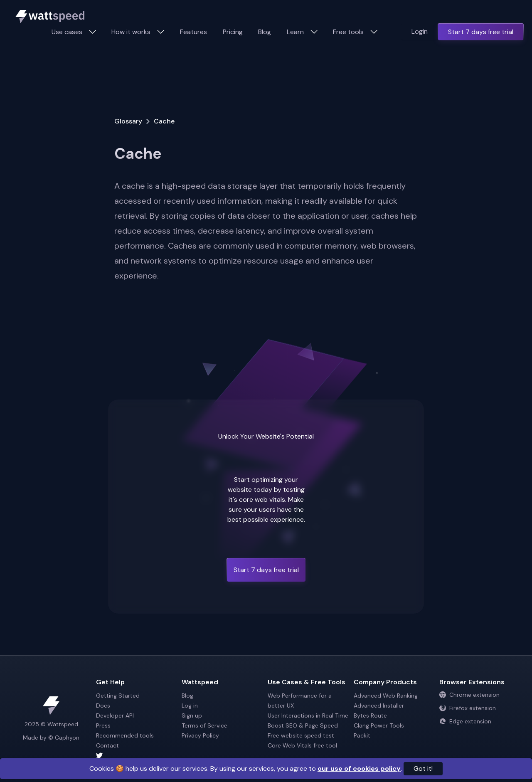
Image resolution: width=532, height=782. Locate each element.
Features (193, 32)
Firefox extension (468, 708)
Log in (190, 706)
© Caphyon (64, 738)
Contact (107, 745)
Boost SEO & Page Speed (303, 725)
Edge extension (465, 721)
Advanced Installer (379, 706)
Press (103, 725)
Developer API (115, 715)
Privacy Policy (200, 735)
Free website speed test (301, 735)
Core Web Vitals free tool (302, 745)
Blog (265, 32)
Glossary (128, 121)
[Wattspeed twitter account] (137, 755)
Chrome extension (469, 695)
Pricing (233, 32)
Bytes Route (370, 715)
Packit (362, 735)
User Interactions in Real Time (308, 715)
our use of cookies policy (359, 768)
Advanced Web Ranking (386, 696)
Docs (103, 706)
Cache (164, 121)
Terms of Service (204, 725)
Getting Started (118, 696)
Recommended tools (125, 735)
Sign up (192, 715)
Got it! (423, 768)
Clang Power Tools (379, 725)
